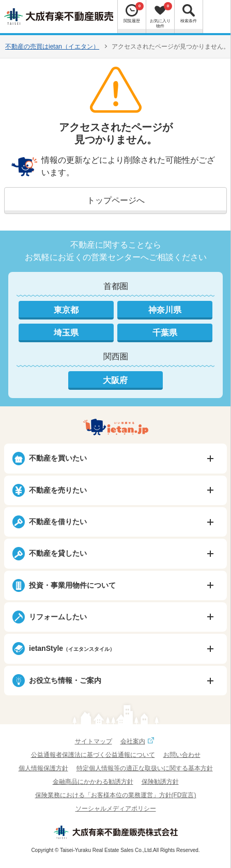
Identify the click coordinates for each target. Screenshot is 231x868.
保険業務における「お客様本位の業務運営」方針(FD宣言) (116, 795)
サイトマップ (94, 741)
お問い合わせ (182, 755)
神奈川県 (165, 310)
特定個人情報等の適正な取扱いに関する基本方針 (145, 768)
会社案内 (138, 741)
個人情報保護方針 (43, 768)
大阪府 (115, 380)
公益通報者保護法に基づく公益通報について (93, 755)
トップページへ (116, 200)
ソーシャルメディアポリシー (116, 809)
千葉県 (165, 333)
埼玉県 (66, 333)
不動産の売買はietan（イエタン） (52, 47)
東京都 (66, 310)
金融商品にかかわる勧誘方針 (93, 782)
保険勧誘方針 (160, 782)
